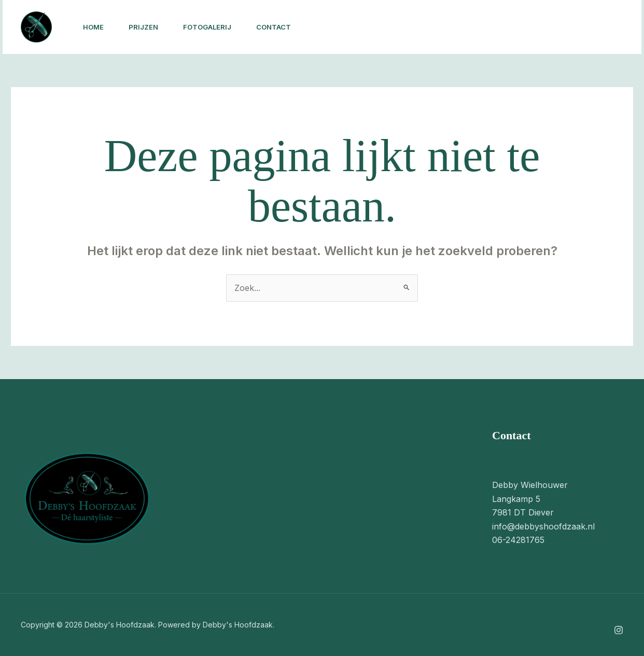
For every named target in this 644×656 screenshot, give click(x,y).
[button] (570, 27)
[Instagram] (492, 27)
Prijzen (143, 27)
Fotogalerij (207, 27)
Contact (274, 27)
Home (93, 27)
